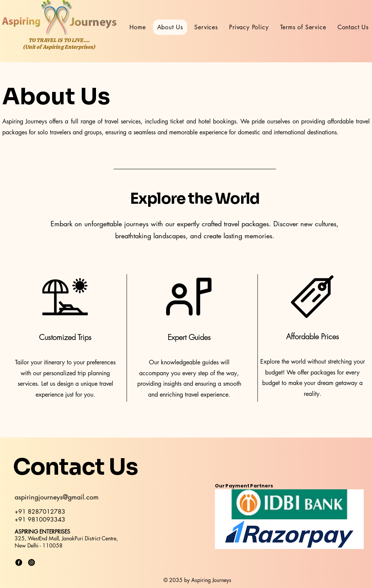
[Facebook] (19, 562)
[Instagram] (31, 562)
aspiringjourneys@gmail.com (57, 497)
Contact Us (75, 467)
